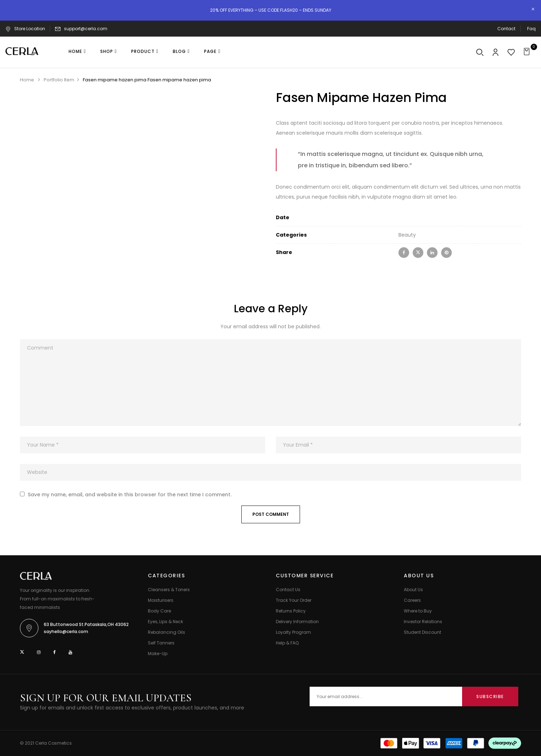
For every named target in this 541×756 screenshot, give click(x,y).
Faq (531, 29)
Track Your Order (294, 600)
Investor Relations (423, 622)
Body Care (159, 611)
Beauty (407, 235)
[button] (528, 52)
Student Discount (422, 632)
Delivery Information (297, 622)
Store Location (25, 29)
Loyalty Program (293, 632)
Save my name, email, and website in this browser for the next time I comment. (130, 495)
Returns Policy (291, 611)
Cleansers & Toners (169, 590)
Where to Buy (418, 611)
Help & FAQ (287, 643)
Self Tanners (161, 643)
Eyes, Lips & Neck (165, 622)
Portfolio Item (59, 80)
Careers (412, 600)
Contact (506, 29)
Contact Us (288, 590)
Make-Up (158, 654)
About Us (413, 590)
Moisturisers (161, 600)
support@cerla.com (86, 29)
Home (27, 80)
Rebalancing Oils (167, 632)
